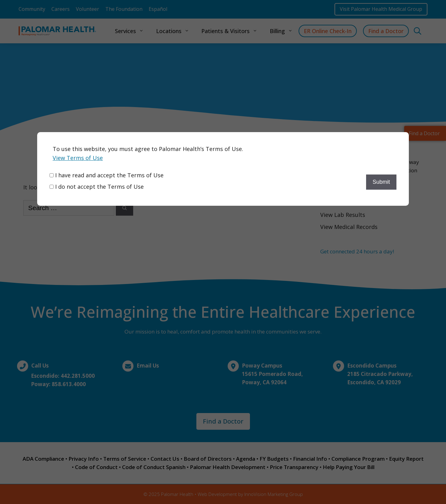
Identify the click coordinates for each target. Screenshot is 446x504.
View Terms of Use (78, 158)
